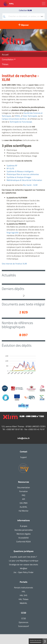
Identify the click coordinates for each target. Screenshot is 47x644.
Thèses (5, 64)
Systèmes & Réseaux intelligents (20, 171)
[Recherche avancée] (42, 17)
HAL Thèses (23, 599)
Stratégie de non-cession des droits (23, 565)
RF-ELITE (10, 168)
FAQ (23, 495)
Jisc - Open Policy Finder (24, 572)
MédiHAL (23, 603)
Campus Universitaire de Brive (14, 119)
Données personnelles (24, 530)
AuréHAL (23, 507)
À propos (24, 526)
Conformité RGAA (23, 542)
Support (23, 457)
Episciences (23, 622)
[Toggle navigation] (44, 4)
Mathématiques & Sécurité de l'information (24, 180)
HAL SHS (23, 595)
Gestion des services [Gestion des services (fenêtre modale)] (36, 641)
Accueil (5, 54)
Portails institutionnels (23, 588)
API (24, 499)
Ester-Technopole (30, 116)
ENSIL (18, 116)
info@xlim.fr (24, 438)
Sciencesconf (23, 626)
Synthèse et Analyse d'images (19, 177)
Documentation (24, 487)
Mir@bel (24, 568)
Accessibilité (23, 538)
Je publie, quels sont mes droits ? (23, 557)
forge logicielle (13, 233)
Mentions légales (24, 534)
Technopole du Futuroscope (21, 122)
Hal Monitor (24, 511)
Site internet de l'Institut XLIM (14, 264)
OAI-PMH (24, 503)
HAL (24, 591)
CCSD (24, 618)
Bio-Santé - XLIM (30, 185)
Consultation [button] (8, 59)
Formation (23, 491)
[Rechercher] (4, 17)
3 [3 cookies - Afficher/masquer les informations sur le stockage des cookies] (45, 641)
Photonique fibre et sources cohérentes (23, 174)
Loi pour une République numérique (24, 561)
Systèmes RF (12, 166)
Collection (25, 10)
